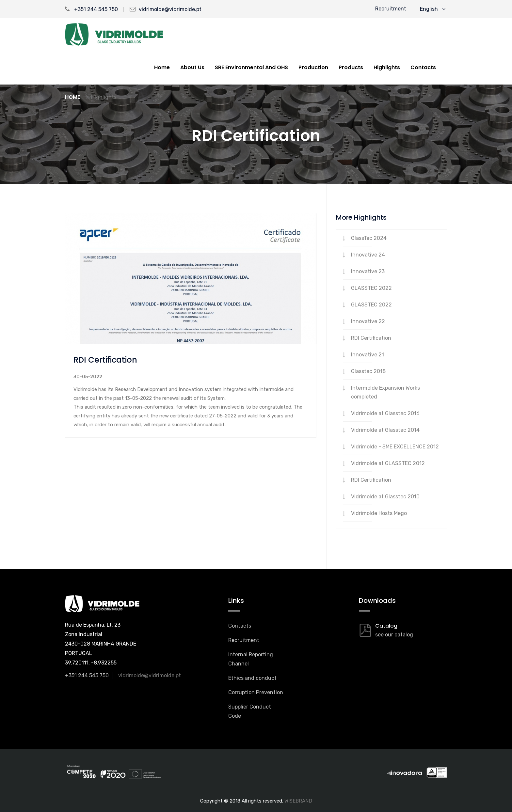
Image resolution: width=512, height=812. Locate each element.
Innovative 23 (368, 271)
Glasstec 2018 (368, 371)
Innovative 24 (368, 255)
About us (192, 67)
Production (313, 67)
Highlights (387, 67)
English (433, 9)
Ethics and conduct (252, 678)
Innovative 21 (368, 355)
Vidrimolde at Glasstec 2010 (385, 497)
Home (162, 67)
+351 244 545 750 (91, 9)
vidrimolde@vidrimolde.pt (170, 9)
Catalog (386, 626)
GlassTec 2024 (369, 238)
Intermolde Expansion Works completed (385, 392)
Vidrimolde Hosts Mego (379, 513)
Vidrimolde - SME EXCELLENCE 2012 (395, 447)
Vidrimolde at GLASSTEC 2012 (388, 463)
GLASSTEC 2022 (371, 288)
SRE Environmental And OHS (251, 67)
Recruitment (391, 9)
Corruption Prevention (256, 692)
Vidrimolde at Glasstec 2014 (385, 430)
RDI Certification (371, 338)
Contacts (423, 67)
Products (351, 67)
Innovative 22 (368, 321)
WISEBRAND (298, 801)
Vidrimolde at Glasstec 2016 (385, 413)
